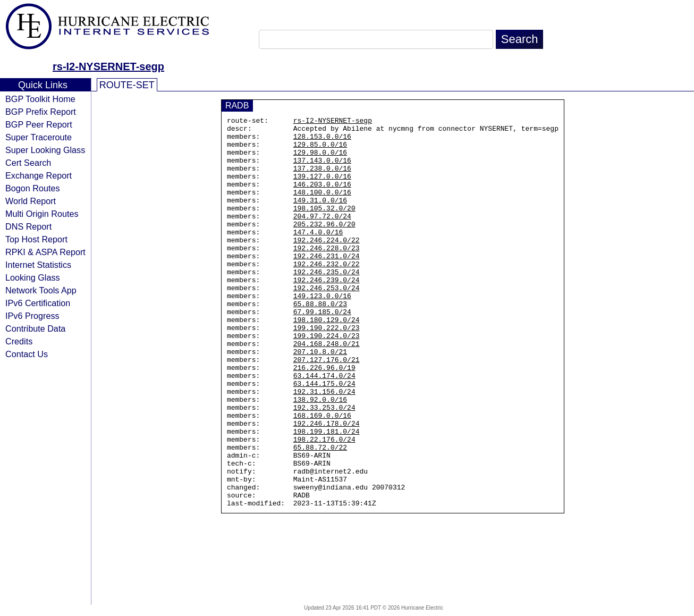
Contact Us (27, 354)
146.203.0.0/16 (322, 198)
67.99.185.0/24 (322, 351)
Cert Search (28, 163)
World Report (31, 201)
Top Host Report (36, 239)
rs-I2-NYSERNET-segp (108, 66)
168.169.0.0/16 (322, 476)
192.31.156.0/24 (324, 447)
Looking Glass (33, 277)
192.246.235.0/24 (327, 303)
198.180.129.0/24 (327, 361)
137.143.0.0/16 (322, 170)
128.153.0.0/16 (322, 141)
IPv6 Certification (38, 303)
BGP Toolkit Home (40, 99)
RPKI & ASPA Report (45, 252)
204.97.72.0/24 (322, 237)
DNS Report (28, 226)
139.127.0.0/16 (322, 189)
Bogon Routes (33, 188)
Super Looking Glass (45, 150)
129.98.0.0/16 (320, 160)
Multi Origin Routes (42, 214)
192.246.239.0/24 (327, 313)
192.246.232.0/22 (327, 294)
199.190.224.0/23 (327, 380)
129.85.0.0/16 (320, 150)
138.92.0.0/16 (320, 457)
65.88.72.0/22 (320, 514)
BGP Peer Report (39, 124)
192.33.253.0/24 (324, 466)
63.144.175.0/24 (324, 437)
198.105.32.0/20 (324, 227)
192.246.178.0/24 (327, 485)
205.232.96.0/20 (324, 246)
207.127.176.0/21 (327, 409)
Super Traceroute (39, 137)
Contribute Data (35, 328)
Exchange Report (39, 175)
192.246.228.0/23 (327, 275)
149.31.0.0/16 (320, 217)
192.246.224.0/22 (327, 265)
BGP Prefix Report (41, 112)
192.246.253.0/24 (327, 323)
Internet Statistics (38, 265)
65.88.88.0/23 (320, 342)
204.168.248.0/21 (327, 390)
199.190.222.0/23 (327, 370)
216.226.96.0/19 (324, 418)
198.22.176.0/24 (324, 504)
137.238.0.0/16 (322, 179)
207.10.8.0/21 (320, 399)
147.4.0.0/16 (318, 256)
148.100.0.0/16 (322, 208)
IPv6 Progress (32, 316)
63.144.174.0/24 (324, 428)
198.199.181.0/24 (327, 495)
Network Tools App (41, 290)
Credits (19, 341)
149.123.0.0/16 (322, 332)
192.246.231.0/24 (327, 284)
